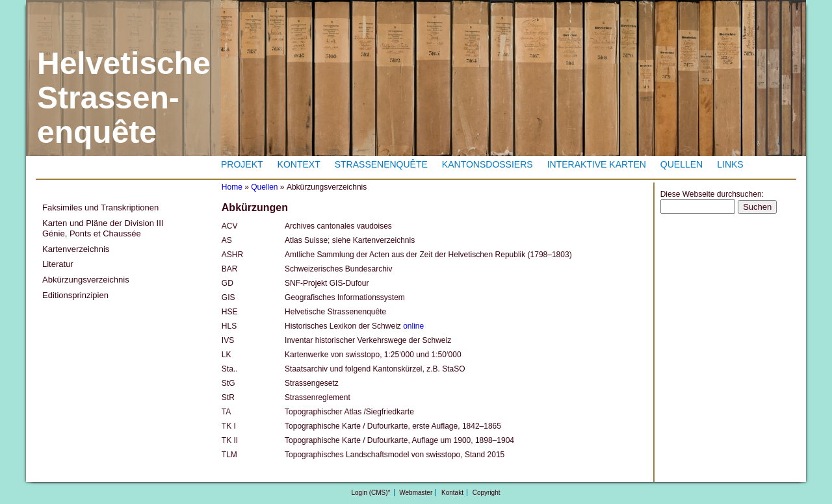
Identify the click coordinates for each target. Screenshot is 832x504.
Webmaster (416, 493)
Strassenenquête (381, 164)
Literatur (58, 264)
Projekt (242, 164)
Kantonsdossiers (487, 164)
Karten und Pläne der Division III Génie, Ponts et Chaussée (103, 228)
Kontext (299, 164)
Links (730, 164)
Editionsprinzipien (75, 295)
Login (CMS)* (370, 493)
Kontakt (452, 493)
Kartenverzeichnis (76, 249)
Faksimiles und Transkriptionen (100, 208)
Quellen (682, 164)
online (413, 326)
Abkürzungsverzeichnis (86, 280)
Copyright (487, 493)
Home (232, 187)
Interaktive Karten (597, 164)
